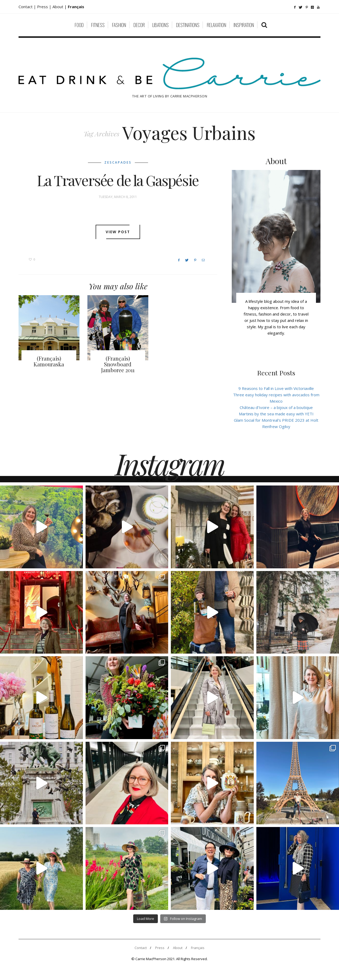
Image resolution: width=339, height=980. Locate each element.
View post (118, 232)
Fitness (98, 25)
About (58, 7)
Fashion (119, 25)
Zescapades (118, 162)
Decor (139, 25)
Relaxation (217, 25)
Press (160, 948)
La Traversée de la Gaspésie (118, 180)
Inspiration (244, 25)
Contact (141, 948)
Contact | (28, 7)
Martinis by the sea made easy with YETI (276, 414)
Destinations (188, 25)
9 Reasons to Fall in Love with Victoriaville (276, 388)
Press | (45, 7)
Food (79, 25)
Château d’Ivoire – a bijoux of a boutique (276, 407)
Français (198, 948)
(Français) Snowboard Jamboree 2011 (118, 364)
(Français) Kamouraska (49, 361)
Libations (160, 25)
